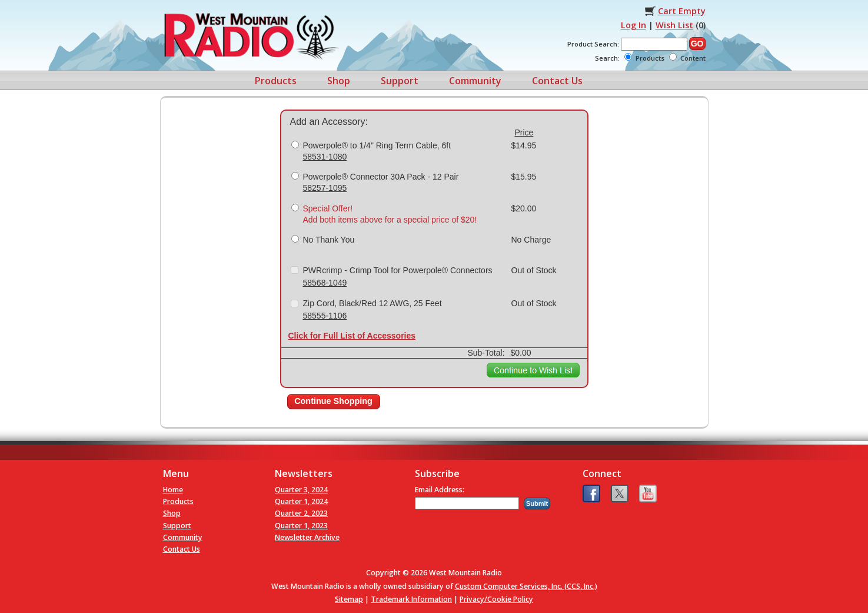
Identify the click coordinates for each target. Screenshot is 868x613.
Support (400, 81)
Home (173, 490)
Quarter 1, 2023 (301, 526)
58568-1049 (325, 283)
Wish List (674, 25)
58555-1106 (325, 316)
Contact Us (557, 81)
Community (475, 81)
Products (276, 81)
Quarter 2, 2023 (301, 513)
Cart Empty (682, 11)
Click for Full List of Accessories (352, 336)
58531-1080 (325, 157)
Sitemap (349, 599)
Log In (633, 25)
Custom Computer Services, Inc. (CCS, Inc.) (526, 586)
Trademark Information (411, 599)
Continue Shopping (333, 401)
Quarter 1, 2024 (301, 501)
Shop (339, 81)
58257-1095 (325, 188)
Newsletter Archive (307, 537)
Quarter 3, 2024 (301, 490)
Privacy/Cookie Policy (496, 599)
